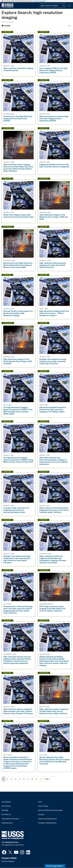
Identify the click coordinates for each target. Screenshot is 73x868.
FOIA (40, 802)
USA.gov (41, 815)
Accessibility (6, 802)
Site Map (5, 810)
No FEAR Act (6, 815)
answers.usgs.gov (8, 861)
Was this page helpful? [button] (55, 866)
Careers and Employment (47, 819)
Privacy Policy (43, 806)
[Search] (63, 5)
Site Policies (6, 806)
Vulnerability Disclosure (10, 819)
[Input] (53, 5)
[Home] (7, 7)
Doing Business (7, 823)
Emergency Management (47, 823)
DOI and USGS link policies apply (50, 810)
